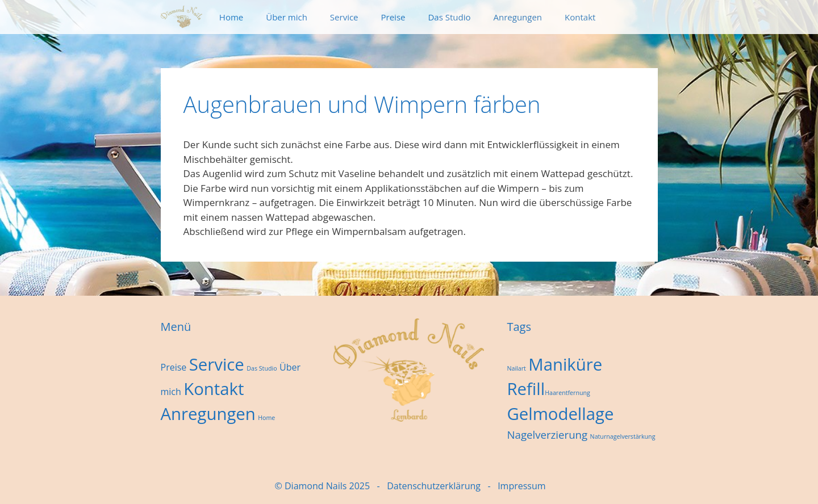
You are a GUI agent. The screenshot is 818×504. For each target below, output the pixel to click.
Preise (393, 17)
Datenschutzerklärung (434, 486)
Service (344, 17)
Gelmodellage (560, 414)
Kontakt (580, 17)
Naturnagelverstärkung (623, 436)
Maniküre (565, 364)
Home (231, 17)
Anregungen (518, 17)
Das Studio (449, 17)
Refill (526, 389)
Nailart (516, 368)
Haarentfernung (567, 393)
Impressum (521, 486)
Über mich (287, 17)
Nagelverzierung (547, 434)
